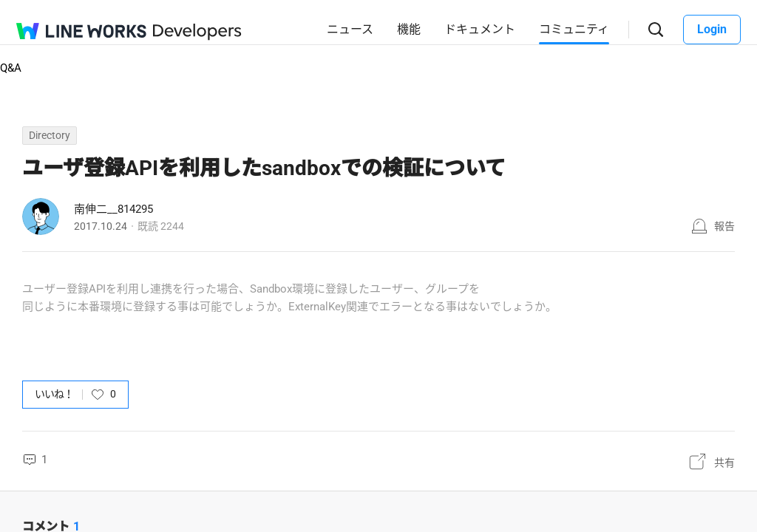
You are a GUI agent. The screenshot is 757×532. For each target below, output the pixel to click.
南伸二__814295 (113, 209)
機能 (409, 29)
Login (712, 29)
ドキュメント (480, 29)
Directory (50, 135)
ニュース (350, 29)
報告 (724, 226)
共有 (724, 463)
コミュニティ (574, 29)
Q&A (11, 68)
